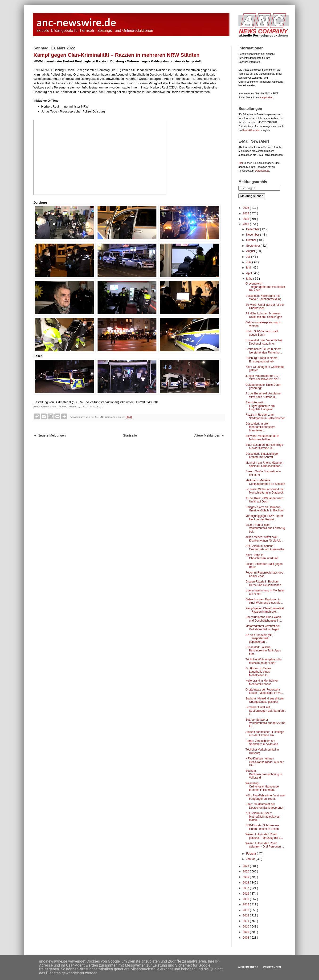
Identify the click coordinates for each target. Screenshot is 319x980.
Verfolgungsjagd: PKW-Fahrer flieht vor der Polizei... (264, 518)
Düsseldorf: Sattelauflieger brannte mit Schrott (262, 455)
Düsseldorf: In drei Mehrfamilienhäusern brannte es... (260, 427)
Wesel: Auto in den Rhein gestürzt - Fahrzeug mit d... (264, 836)
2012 (246, 916)
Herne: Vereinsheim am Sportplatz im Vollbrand (262, 743)
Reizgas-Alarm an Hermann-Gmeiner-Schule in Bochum (265, 509)
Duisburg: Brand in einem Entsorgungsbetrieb (261, 360)
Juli (249, 257)
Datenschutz (262, 171)
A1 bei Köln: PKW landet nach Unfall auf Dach (264, 500)
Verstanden (272, 967)
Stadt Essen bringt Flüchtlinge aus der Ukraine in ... (264, 446)
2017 (246, 888)
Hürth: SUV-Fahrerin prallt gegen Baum (262, 333)
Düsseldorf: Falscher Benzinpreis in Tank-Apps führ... (263, 651)
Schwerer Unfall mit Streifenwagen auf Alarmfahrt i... (266, 711)
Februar (252, 854)
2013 (246, 910)
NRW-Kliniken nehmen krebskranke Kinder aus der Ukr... (265, 762)
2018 (246, 883)
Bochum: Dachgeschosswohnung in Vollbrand (264, 774)
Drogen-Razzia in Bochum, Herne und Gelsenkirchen (263, 583)
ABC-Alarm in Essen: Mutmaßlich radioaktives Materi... (262, 817)
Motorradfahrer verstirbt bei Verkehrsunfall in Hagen (263, 628)
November (253, 235)
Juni (249, 262)
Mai (249, 268)
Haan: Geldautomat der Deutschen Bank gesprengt (264, 806)
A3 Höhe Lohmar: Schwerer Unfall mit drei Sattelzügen (264, 315)
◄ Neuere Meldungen (50, 435)
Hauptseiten (266, 97)
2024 (246, 213)
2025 (246, 208)
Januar (251, 859)
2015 (246, 899)
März (250, 279)
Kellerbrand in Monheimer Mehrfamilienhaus (262, 682)
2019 (246, 877)
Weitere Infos (248, 967)
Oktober (252, 240)
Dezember (253, 229)
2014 (246, 904)
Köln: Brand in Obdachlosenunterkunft (262, 557)
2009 (246, 932)
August (251, 251)
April (249, 273)
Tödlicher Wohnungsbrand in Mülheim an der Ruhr (264, 661)
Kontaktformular (251, 130)
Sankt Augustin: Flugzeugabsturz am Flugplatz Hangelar (260, 406)
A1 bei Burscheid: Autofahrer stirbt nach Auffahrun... (264, 395)
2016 (246, 894)
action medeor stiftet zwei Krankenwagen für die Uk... (264, 539)
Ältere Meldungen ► (209, 435)
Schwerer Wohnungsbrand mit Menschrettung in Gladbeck (264, 491)
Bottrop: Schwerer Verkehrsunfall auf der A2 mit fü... (265, 723)
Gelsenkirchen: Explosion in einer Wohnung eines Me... (264, 601)
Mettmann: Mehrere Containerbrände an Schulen (265, 482)
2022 (246, 224)
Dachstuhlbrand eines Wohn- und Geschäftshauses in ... (264, 619)
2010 (246, 927)
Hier (241, 163)
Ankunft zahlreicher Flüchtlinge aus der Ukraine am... (265, 734)
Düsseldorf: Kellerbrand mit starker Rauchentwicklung (263, 297)
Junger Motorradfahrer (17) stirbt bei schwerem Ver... (263, 378)
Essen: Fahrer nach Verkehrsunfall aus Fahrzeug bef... (265, 528)
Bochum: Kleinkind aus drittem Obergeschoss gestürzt (265, 700)
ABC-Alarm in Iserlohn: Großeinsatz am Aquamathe (265, 548)
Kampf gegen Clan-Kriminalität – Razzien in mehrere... (265, 610)
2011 (246, 921)
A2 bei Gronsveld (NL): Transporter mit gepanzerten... (260, 638)
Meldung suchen (252, 196)
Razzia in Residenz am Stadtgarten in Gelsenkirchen (266, 416)
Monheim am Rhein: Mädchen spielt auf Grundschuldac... (264, 464)
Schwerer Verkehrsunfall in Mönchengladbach (262, 438)
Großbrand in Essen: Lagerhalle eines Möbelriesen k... (259, 672)
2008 (246, 938)
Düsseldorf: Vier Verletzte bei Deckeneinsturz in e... (264, 342)
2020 (246, 872)
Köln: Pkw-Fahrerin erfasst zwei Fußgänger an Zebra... (265, 797)
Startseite (130, 435)
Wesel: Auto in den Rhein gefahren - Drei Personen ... (265, 845)
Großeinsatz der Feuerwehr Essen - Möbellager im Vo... (265, 691)
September (254, 246)
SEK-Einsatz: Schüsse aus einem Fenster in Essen (262, 827)
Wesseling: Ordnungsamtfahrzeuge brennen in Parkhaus (262, 787)
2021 (246, 866)
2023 (246, 219)
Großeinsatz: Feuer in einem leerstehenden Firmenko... (264, 351)
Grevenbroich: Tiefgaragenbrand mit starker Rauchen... (265, 287)
